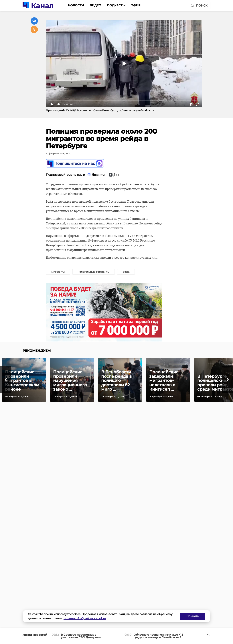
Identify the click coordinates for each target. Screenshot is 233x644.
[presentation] (6, 380)
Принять (192, 616)
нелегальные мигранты (94, 272)
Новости (76, 5)
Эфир (136, 5)
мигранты (58, 272)
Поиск (199, 6)
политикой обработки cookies (85, 618)
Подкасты (116, 5)
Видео (95, 5)
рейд (126, 272)
